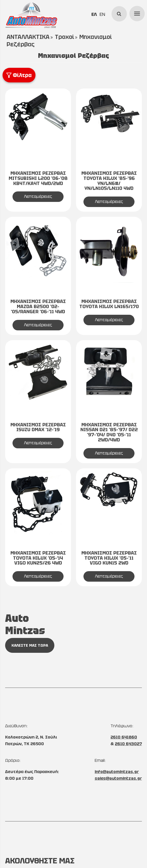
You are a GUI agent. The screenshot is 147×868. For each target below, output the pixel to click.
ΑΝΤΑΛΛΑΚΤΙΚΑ (28, 37)
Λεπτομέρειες (38, 196)
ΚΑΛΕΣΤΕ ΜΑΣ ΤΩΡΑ (30, 645)
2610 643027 (128, 744)
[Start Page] (31, 15)
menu (136, 13)
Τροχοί (64, 37)
